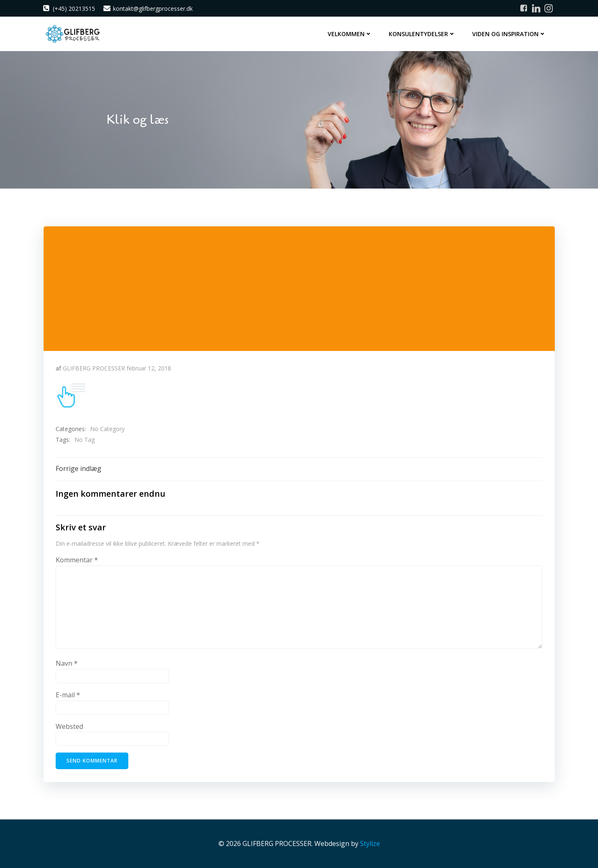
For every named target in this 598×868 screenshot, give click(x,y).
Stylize (370, 843)
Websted (69, 726)
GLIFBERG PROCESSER (94, 367)
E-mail (68, 695)
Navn (67, 663)
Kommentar (77, 560)
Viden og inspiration (510, 33)
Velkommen (350, 33)
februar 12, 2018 (149, 367)
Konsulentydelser (423, 33)
